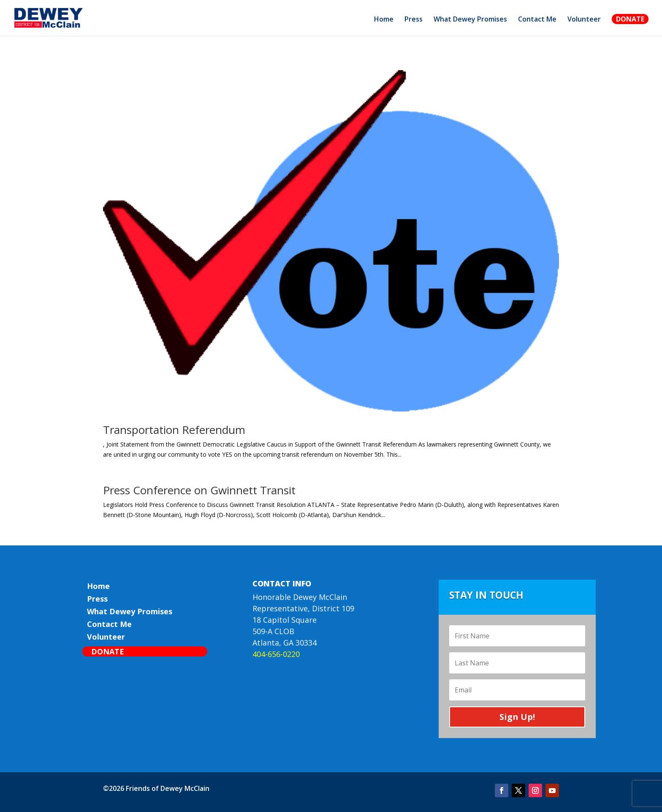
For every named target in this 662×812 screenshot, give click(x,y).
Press (414, 20)
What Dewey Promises (470, 20)
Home (384, 20)
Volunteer (584, 20)
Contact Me (537, 20)
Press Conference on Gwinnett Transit (199, 490)
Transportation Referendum (174, 430)
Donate (630, 19)
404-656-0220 (276, 654)
